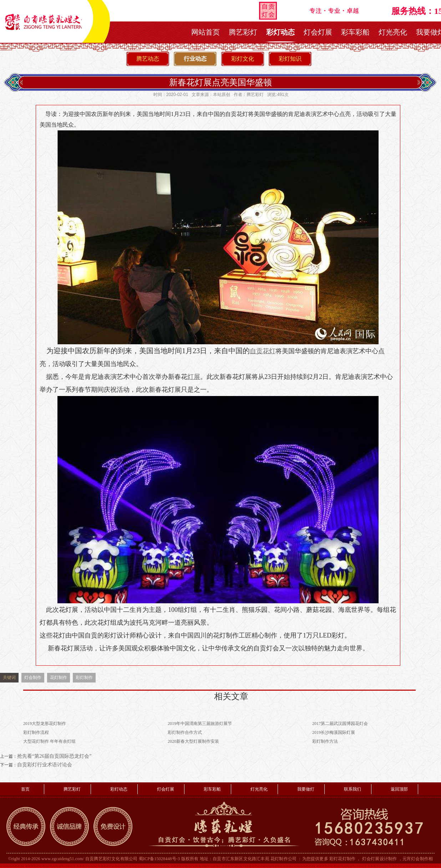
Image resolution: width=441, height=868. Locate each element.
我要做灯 (306, 789)
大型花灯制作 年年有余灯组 (49, 741)
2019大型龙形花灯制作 (45, 724)
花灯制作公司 (283, 859)
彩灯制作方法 (325, 741)
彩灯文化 (243, 59)
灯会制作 (33, 677)
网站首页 (206, 32)
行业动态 (195, 59)
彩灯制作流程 (36, 732)
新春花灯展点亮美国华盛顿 (220, 82)
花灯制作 (59, 677)
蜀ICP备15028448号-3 (159, 859)
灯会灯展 (318, 32)
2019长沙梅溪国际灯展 (334, 732)
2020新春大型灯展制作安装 (193, 741)
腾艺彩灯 (243, 32)
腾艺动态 (148, 59)
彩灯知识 (290, 59)
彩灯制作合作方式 (185, 732)
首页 (25, 789)
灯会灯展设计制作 (380, 859)
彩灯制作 (84, 677)
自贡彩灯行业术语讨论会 (45, 765)
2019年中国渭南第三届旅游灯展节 (200, 724)
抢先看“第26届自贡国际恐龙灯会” (54, 756)
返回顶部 (399, 789)
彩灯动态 (280, 32)
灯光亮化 (393, 32)
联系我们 (353, 789)
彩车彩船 (355, 32)
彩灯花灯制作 (342, 859)
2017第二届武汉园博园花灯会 (340, 724)
